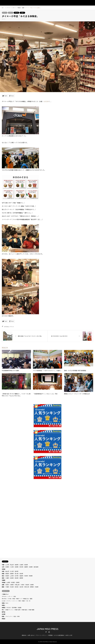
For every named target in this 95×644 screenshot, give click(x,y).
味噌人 (4, 605)
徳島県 (7, 574)
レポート (11, 13)
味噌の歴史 (24, 610)
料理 (18, 616)
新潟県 (13, 582)
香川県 (17, 574)
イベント (5, 13)
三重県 (7, 578)
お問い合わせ (31, 635)
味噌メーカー (5, 603)
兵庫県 (12, 585)
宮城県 (7, 576)
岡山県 (12, 565)
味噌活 (4, 607)
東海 (3, 578)
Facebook (46, 632)
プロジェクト (9, 616)
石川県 (12, 571)
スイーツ (15, 601)
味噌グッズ (19, 599)
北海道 (4, 569)
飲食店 (4, 619)
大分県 (12, 567)
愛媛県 (12, 574)
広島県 (21, 565)
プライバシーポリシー (41, 635)
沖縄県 (4, 580)
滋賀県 (32, 585)
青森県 (31, 576)
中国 (3, 565)
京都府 (7, 585)
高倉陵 (20, 607)
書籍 (31, 599)
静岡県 (21, 578)
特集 (3, 616)
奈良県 (27, 585)
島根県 (17, 565)
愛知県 (17, 578)
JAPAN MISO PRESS (47, 629)
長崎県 (31, 567)
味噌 (14, 599)
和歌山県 (17, 585)
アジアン (9, 601)
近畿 (3, 585)
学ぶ (3, 610)
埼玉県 (12, 587)
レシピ (4, 601)
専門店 (4, 612)
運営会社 (24, 635)
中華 (19, 601)
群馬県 (32, 587)
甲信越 (4, 582)
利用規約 (50, 635)
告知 (15, 596)
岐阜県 (12, 578)
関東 (22, 13)
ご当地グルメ (5, 594)
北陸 (3, 571)
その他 (9, 599)
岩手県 (17, 576)
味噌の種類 (31, 610)
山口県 (7, 565)
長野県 (18, 582)
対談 (15, 616)
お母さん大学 (69, 635)
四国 (3, 574)
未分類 (4, 614)
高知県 (21, 574)
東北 (3, 576)
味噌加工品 (26, 599)
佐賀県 (7, 567)
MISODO (9, 607)
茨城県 (37, 587)
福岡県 (26, 567)
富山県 (7, 571)
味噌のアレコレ (9, 610)
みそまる (6, 327)
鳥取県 (26, 565)
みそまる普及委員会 (59, 635)
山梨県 (8, 582)
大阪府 (22, 585)
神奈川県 (27, 587)
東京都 (16, 13)
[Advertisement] (47, 506)
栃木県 (21, 587)
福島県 (21, 576)
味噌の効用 (17, 610)
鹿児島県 (36, 567)
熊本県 (21, 567)
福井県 (17, 571)
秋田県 (26, 576)
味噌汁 (24, 601)
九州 (3, 567)
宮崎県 (17, 567)
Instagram (49, 632)
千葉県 (7, 587)
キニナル (4, 599)
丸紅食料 (46, 101)
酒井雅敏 (14, 607)
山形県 (12, 576)
